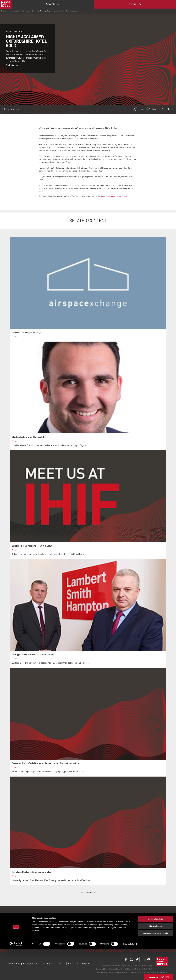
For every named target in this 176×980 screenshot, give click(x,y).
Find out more (14, 65)
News (42, 11)
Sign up (88, 937)
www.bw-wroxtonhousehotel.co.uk (114, 196)
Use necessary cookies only (156, 964)
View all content (88, 893)
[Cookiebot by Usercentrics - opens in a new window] (16, 975)
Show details (128, 975)
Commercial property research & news (23, 11)
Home (3, 11)
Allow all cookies (156, 950)
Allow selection (156, 957)
